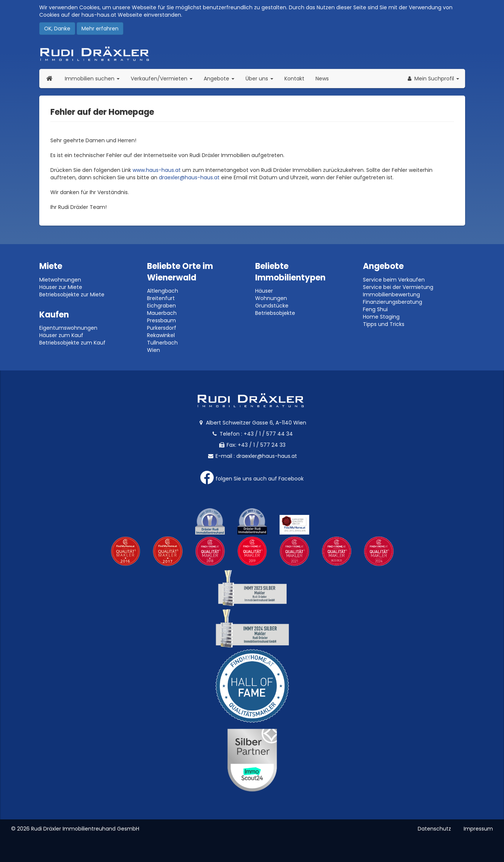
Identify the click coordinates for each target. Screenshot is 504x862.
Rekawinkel (161, 335)
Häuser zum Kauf (61, 335)
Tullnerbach (162, 343)
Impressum (478, 829)
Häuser (264, 291)
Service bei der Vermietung (398, 287)
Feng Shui (375, 309)
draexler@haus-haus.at (189, 177)
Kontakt (294, 79)
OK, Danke (57, 29)
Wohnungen (271, 298)
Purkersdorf (162, 328)
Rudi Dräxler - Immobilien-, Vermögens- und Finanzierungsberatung (252, 54)
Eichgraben (161, 306)
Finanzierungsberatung (393, 302)
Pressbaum (161, 320)
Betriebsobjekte (275, 313)
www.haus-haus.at (157, 170)
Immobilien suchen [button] (95, 78)
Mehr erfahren (100, 29)
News (322, 79)
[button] (433, 79)
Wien (153, 350)
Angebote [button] (219, 79)
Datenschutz (434, 829)
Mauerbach (162, 313)
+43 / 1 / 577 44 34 (268, 434)
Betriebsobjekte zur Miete (72, 294)
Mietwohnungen (60, 280)
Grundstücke (272, 306)
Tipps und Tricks (384, 324)
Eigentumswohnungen (68, 328)
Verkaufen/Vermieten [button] (164, 78)
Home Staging (381, 317)
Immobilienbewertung (391, 294)
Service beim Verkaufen (394, 280)
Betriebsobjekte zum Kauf (72, 343)
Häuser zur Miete (61, 287)
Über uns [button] (262, 78)
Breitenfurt (161, 298)
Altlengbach (163, 291)
